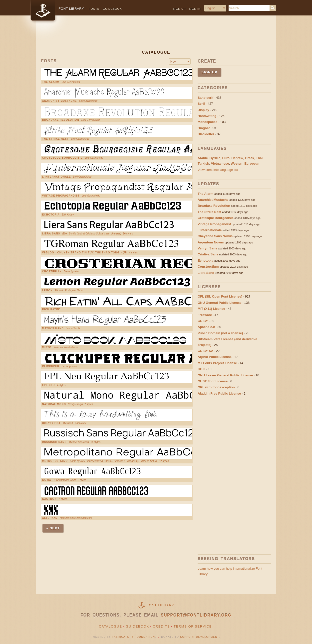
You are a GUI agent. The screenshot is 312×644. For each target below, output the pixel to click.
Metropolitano (55, 461)
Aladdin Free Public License (219, 393)
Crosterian (52, 272)
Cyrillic (215, 158)
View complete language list (218, 170)
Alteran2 (50, 518)
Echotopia (51, 215)
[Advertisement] (156, 37)
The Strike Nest (56, 139)
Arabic (203, 158)
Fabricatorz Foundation (133, 637)
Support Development (200, 637)
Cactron (49, 499)
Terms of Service (193, 626)
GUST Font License (213, 381)
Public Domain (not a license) (220, 333)
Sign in (195, 9)
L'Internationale (57, 177)
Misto (47, 347)
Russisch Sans (54, 442)
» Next (53, 528)
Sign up (179, 9)
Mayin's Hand (53, 328)
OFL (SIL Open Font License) (220, 296)
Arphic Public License (215, 357)
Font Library (160, 605)
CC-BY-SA (205, 351)
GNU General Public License (220, 303)
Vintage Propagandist (61, 196)
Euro (226, 158)
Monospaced (207, 122)
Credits (161, 626)
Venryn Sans (207, 248)
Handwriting (207, 116)
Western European (245, 163)
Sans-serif (205, 98)
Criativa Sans (208, 254)
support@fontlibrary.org (196, 615)
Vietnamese (220, 163)
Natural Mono (54, 404)
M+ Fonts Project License (217, 363)
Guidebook (112, 9)
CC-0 (201, 369)
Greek (250, 158)
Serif (201, 104)
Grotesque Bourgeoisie (62, 158)
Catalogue (111, 626)
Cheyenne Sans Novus (215, 236)
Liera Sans (51, 234)
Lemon (47, 291)
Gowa (47, 480)
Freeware (205, 315)
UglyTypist (51, 423)
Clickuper (51, 366)
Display (203, 110)
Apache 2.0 (206, 327)
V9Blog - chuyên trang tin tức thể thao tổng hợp (85, 253)
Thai (259, 158)
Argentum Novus (211, 242)
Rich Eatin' (51, 310)
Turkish (203, 163)
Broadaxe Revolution (61, 120)
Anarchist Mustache (60, 101)
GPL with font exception (216, 387)
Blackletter (206, 134)
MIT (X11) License (211, 309)
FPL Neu (49, 385)
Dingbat (204, 128)
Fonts (94, 9)
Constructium (208, 267)
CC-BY (203, 321)
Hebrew (237, 158)
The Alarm (51, 82)
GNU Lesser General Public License (225, 375)
